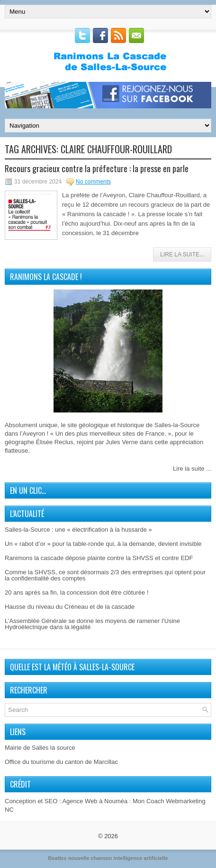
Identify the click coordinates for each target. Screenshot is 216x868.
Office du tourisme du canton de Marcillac (61, 762)
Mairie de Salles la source (40, 748)
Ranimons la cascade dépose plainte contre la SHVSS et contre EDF (99, 558)
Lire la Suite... (182, 254)
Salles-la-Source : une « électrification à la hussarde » (78, 530)
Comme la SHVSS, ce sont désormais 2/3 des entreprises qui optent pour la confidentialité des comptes (105, 575)
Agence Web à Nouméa (95, 801)
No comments (93, 182)
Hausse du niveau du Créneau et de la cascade (70, 607)
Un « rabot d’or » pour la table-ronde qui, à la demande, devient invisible (103, 544)
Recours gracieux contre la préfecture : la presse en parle (97, 168)
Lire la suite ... (192, 469)
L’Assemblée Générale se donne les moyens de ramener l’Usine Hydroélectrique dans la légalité (92, 624)
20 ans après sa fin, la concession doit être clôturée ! (77, 592)
